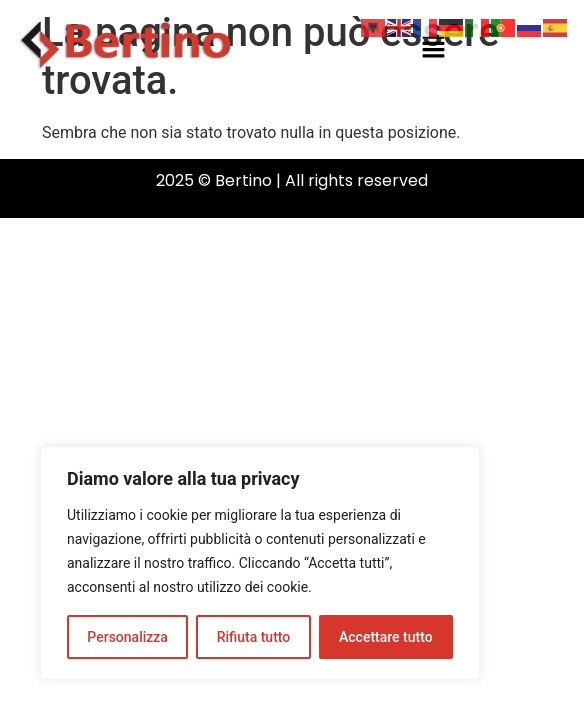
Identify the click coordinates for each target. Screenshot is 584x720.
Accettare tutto (386, 637)
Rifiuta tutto (254, 637)
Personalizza (127, 637)
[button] (433, 48)
